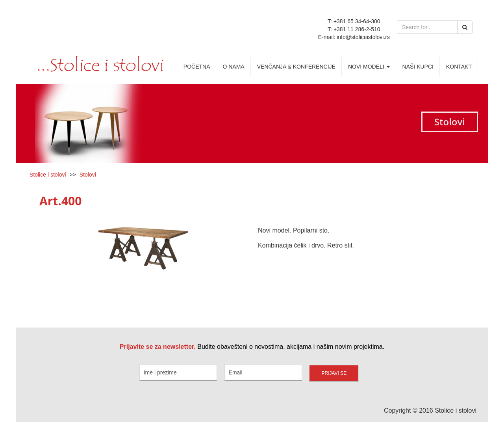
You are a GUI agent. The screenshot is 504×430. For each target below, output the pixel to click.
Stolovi (88, 175)
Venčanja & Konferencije (296, 67)
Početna (197, 67)
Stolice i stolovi (48, 175)
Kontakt (459, 67)
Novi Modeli (369, 67)
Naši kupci (418, 67)
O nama (233, 67)
